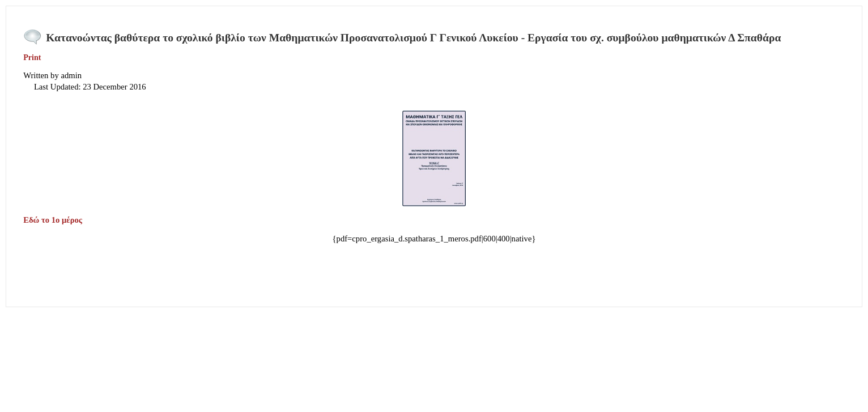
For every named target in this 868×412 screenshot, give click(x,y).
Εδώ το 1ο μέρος (54, 220)
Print (32, 58)
